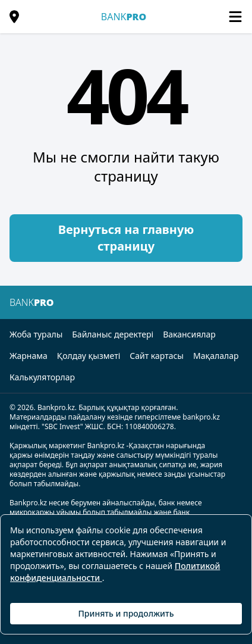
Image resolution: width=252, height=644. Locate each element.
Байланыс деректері (113, 334)
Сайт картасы (157, 356)
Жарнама (29, 356)
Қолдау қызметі (89, 356)
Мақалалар (216, 356)
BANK (124, 17)
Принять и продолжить (126, 613)
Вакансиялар (189, 334)
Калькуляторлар (42, 377)
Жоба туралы (36, 334)
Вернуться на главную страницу (126, 238)
